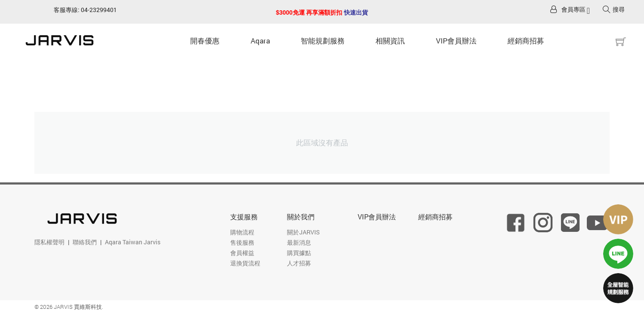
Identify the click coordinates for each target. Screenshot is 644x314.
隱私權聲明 (49, 242)
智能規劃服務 (323, 41)
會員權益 (242, 253)
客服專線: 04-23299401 (85, 10)
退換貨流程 (245, 263)
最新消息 (299, 242)
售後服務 (242, 242)
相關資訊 (390, 41)
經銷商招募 (526, 41)
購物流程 (242, 232)
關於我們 (301, 217)
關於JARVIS (304, 232)
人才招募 (299, 263)
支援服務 (244, 217)
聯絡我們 (85, 242)
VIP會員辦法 (456, 41)
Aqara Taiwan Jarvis (133, 242)
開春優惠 (205, 41)
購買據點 (299, 253)
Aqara (260, 41)
